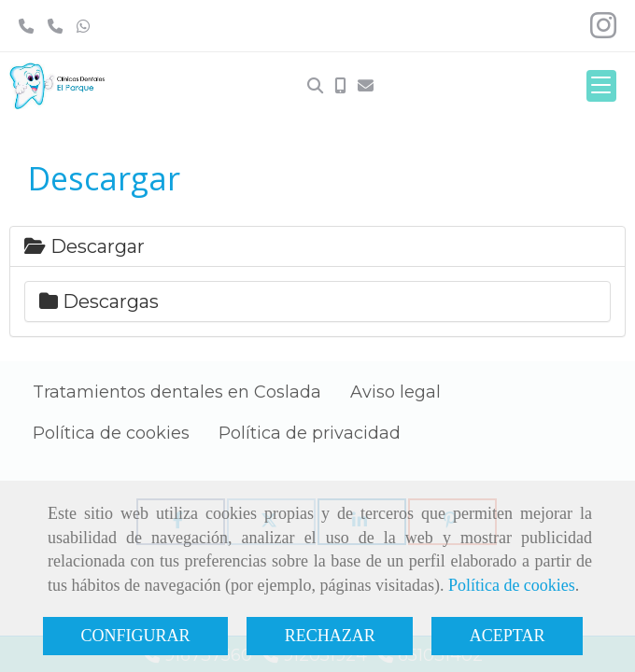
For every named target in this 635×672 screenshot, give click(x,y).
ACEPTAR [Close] (508, 636)
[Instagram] (603, 31)
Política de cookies (512, 585)
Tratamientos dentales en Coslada (177, 392)
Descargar (85, 246)
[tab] (317, 246)
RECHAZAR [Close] (330, 636)
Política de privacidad (310, 433)
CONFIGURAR (136, 636)
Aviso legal (395, 392)
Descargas (99, 301)
